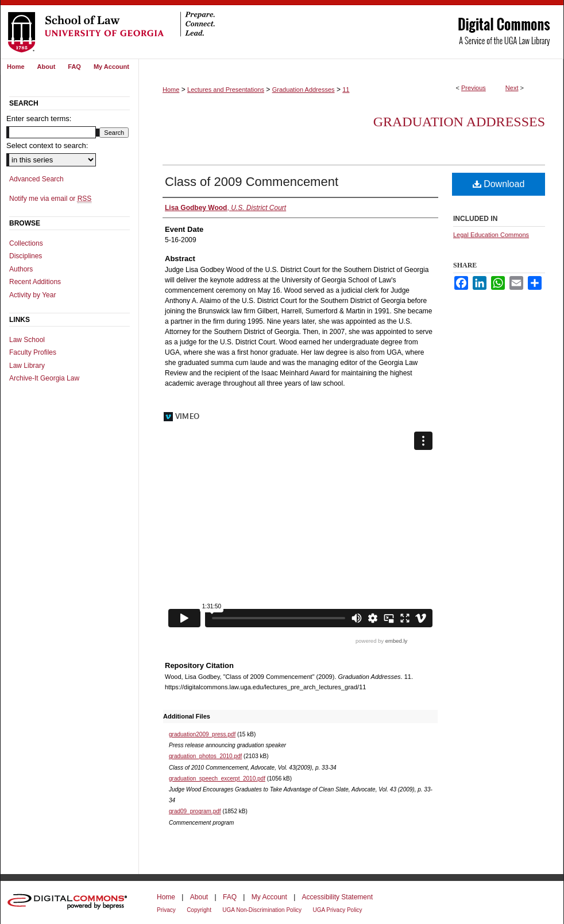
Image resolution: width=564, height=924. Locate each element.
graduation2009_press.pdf (202, 734)
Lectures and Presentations (226, 90)
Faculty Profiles (33, 352)
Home (171, 90)
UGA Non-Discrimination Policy (262, 910)
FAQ (230, 897)
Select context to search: (47, 145)
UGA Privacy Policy (337, 910)
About (199, 897)
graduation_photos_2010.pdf (205, 756)
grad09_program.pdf (195, 811)
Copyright (199, 910)
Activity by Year (32, 295)
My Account (269, 897)
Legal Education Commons (491, 235)
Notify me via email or (50, 199)
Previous (474, 88)
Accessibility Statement (337, 897)
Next (512, 88)
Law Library (27, 366)
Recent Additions (35, 282)
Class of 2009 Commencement (252, 182)
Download (499, 184)
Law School (27, 340)
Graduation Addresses (304, 90)
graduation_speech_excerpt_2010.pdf (217, 779)
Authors (21, 269)
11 (346, 90)
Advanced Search (36, 179)
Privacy (166, 910)
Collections (26, 243)
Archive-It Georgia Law (44, 378)
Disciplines (26, 256)
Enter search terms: (39, 119)
